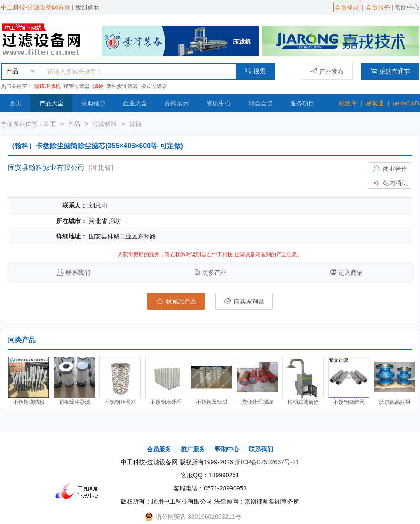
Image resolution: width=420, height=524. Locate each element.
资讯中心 (219, 103)
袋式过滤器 (154, 86)
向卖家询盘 (244, 301)
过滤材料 (105, 124)
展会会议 (261, 103)
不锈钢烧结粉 (29, 402)
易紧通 (375, 103)
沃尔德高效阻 (395, 402)
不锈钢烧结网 (349, 402)
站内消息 (390, 183)
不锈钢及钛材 (212, 402)
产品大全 (51, 103)
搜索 (255, 71)
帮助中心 (407, 7)
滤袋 (98, 86)
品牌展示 (177, 103)
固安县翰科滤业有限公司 (46, 168)
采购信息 (93, 103)
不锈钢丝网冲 (120, 402)
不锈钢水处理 (166, 402)
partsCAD (406, 103)
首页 (16, 103)
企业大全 (135, 103)
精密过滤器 (77, 86)
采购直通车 (390, 71)
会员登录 (347, 7)
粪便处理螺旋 (257, 402)
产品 (74, 124)
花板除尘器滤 (75, 402)
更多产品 (214, 272)
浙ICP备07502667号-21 (267, 462)
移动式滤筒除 (303, 402)
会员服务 (378, 7)
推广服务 (193, 449)
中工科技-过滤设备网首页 (36, 7)
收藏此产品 (176, 301)
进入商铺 (351, 272)
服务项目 (302, 103)
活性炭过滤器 (122, 86)
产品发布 (327, 71)
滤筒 (135, 124)
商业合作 (390, 169)
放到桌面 (87, 7)
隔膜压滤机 (47, 86)
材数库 (348, 103)
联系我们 (78, 272)
